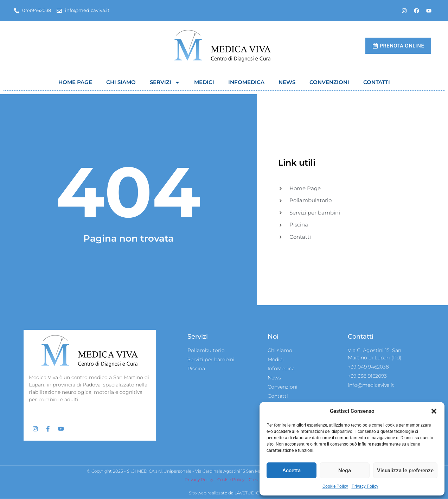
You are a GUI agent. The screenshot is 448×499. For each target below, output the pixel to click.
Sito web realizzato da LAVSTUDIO (224, 493)
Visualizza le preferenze (405, 471)
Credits (256, 480)
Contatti (377, 82)
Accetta (292, 471)
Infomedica (246, 82)
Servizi (165, 82)
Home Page (75, 82)
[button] (434, 411)
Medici (204, 82)
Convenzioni (329, 82)
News (287, 82)
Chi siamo (121, 82)
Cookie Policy (335, 486)
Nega (345, 471)
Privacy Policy (365, 486)
